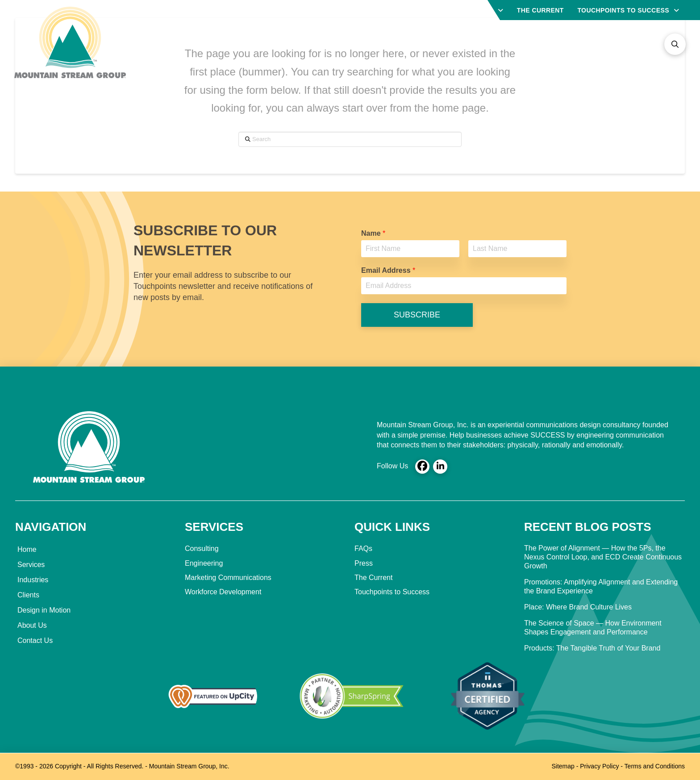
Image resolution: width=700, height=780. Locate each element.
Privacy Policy (599, 766)
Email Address (388, 270)
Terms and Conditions (655, 766)
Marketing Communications (228, 578)
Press (364, 563)
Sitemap (563, 766)
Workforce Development (223, 592)
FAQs (363, 549)
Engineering (204, 563)
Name (373, 233)
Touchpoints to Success (392, 592)
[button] (675, 44)
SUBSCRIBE (417, 315)
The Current (373, 578)
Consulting (202, 549)
